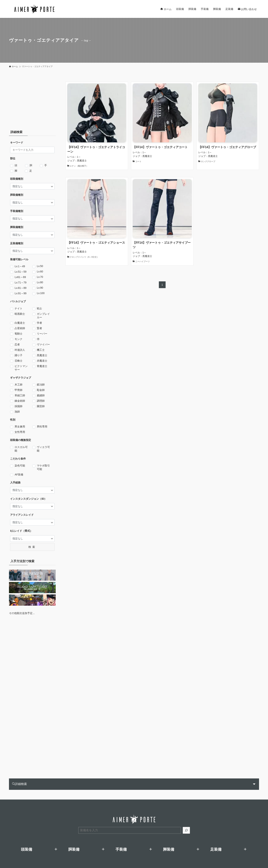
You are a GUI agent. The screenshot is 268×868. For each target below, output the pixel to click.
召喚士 (19, 361)
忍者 (17, 345)
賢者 (39, 328)
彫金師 (41, 390)
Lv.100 (41, 293)
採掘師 (19, 406)
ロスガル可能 (21, 449)
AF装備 (19, 475)
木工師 (19, 385)
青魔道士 (42, 366)
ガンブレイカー (43, 316)
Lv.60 (40, 271)
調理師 (41, 401)
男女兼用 (20, 427)
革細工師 (20, 396)
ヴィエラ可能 (43, 449)
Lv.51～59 (20, 272)
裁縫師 (41, 396)
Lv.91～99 (20, 294)
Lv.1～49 (20, 266)
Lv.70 (40, 277)
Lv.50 (40, 266)
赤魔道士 (42, 361)
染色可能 (20, 466)
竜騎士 (19, 334)
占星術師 (20, 328)
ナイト (19, 309)
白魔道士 (20, 323)
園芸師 (41, 406)
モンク (19, 339)
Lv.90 (40, 288)
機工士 (41, 350)
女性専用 (20, 432)
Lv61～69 (20, 277)
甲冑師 (19, 390)
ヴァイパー (43, 345)
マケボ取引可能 (43, 467)
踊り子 (19, 355)
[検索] (186, 830)
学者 (39, 323)
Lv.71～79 (20, 283)
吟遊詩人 (20, 350)
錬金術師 (20, 401)
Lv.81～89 (20, 288)
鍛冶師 (41, 385)
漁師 (17, 412)
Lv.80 (40, 282)
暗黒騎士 (20, 314)
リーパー (42, 334)
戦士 (39, 309)
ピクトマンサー (21, 368)
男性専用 (42, 427)
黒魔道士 (42, 355)
